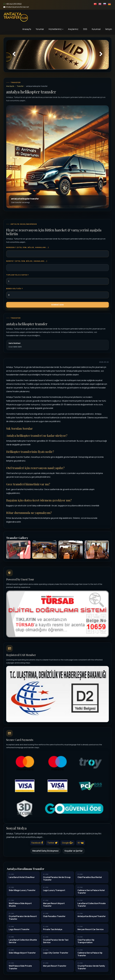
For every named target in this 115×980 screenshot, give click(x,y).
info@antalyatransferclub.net (16, 7)
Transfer (20, 86)
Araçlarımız (73, 29)
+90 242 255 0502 (12, 4)
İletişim (109, 29)
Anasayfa (27, 29)
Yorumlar (40, 29)
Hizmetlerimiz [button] (56, 29)
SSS (85, 29)
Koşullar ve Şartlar (74, 851)
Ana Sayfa (10, 86)
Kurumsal (96, 29)
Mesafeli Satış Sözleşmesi (45, 851)
